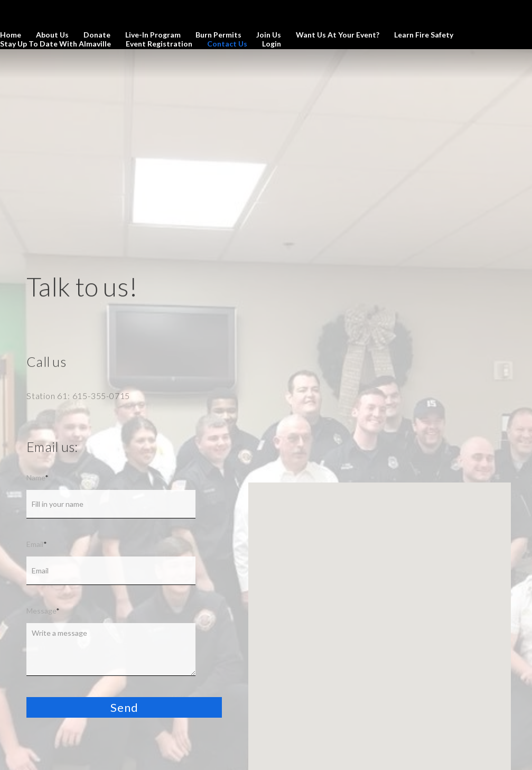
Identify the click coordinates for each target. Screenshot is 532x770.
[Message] (111, 650)
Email (37, 544)
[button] (124, 707)
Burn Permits (218, 35)
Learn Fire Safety (424, 35)
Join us (269, 35)
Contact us (227, 44)
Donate (97, 35)
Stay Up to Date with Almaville (55, 44)
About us (52, 35)
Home (11, 35)
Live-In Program (153, 35)
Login (272, 44)
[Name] (111, 504)
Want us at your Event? (338, 35)
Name (38, 477)
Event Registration (159, 44)
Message (43, 611)
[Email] (111, 571)
